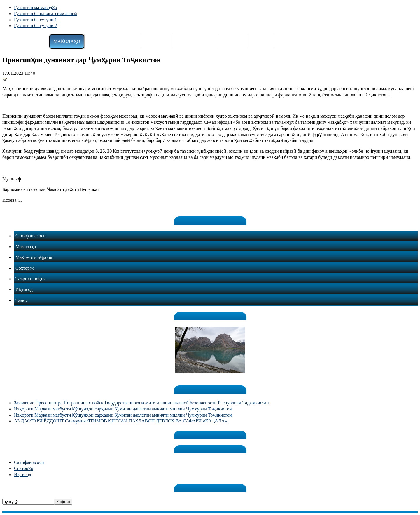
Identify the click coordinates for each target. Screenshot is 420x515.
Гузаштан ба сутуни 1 (35, 20)
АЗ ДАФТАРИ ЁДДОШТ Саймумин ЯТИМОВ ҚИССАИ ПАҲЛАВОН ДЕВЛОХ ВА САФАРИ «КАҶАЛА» (120, 421)
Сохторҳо (24, 468)
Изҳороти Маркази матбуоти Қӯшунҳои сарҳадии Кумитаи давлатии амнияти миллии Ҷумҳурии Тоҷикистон (123, 409)
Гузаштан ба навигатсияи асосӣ (45, 14)
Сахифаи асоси (29, 462)
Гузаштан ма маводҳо (36, 7)
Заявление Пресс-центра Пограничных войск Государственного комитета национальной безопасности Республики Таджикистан (141, 403)
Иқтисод (23, 475)
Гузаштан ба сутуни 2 (35, 26)
